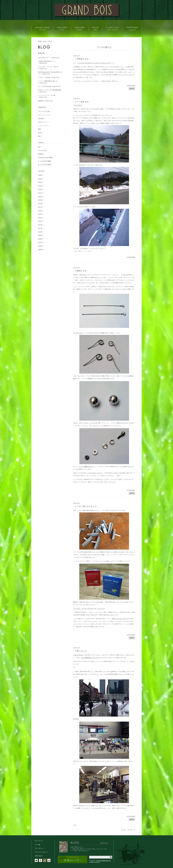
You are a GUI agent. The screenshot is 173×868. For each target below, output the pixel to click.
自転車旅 (41, 119)
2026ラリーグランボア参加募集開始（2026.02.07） (50, 91)
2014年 (40, 218)
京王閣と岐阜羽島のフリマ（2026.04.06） (47, 62)
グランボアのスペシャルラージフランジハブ (96, 63)
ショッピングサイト (122, 619)
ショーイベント (43, 126)
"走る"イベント (43, 122)
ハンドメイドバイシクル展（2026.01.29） (47, 96)
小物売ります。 (82, 271)
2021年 (40, 193)
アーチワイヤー (78, 333)
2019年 (40, 200)
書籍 (39, 129)
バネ (75, 376)
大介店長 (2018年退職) (45, 158)
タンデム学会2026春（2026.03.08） (50, 86)
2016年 (40, 211)
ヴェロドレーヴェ (95, 473)
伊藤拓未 (41, 154)
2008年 (40, 239)
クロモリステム (78, 655)
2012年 (40, 225)
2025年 (40, 179)
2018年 (40, 204)
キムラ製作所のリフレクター (91, 658)
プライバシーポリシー (41, 852)
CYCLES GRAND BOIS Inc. (103, 861)
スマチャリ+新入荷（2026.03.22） (49, 77)
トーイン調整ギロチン (86, 467)
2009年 (40, 235)
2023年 (40, 186)
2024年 (40, 182)
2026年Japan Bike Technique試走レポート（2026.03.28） (50, 73)
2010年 (40, 232)
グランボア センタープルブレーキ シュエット (89, 608)
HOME (40, 41)
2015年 (40, 214)
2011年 (40, 228)
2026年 (40, 175)
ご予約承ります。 (83, 59)
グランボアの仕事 (44, 112)
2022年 (40, 189)
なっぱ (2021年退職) (45, 161)
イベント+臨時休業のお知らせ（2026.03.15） (48, 82)
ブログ (45, 41)
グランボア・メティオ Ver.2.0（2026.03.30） (48, 68)
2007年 (40, 243)
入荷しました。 (82, 651)
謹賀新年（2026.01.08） (46, 101)
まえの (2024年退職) (45, 165)
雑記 (39, 136)
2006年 (40, 246)
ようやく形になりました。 (87, 506)
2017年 (40, 207)
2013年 (40, 221)
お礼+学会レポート (77, 847)
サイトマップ (39, 841)
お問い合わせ (39, 856)
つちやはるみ (131, 85)
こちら (131, 661)
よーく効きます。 (83, 102)
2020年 (40, 197)
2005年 (40, 250)
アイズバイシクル (44, 115)
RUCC (40, 133)
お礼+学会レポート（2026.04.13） (49, 58)
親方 (39, 147)
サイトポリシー (39, 848)
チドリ (75, 423)
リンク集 (37, 845)
